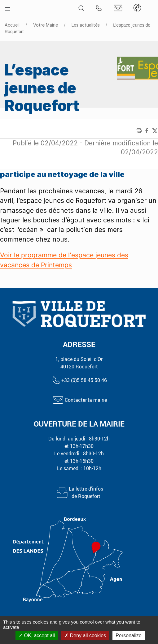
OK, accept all (37, 635)
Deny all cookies (85, 635)
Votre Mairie (46, 25)
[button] (8, 8)
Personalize (129, 635)
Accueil (12, 25)
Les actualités (86, 25)
